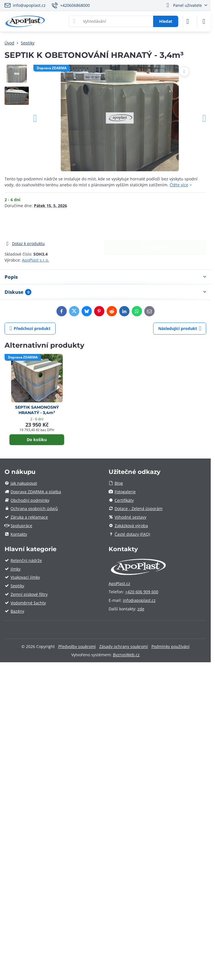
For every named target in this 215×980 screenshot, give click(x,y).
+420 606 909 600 (142, 592)
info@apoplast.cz (139, 600)
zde (141, 609)
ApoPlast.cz (119, 583)
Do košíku (155, 224)
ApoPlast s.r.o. (36, 260)
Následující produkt (180, 328)
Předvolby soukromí (77, 646)
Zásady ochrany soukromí (124, 646)
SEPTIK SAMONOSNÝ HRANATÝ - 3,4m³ (37, 410)
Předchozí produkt (30, 328)
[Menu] (204, 21)
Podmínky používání (171, 646)
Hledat (166, 21)
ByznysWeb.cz (126, 655)
